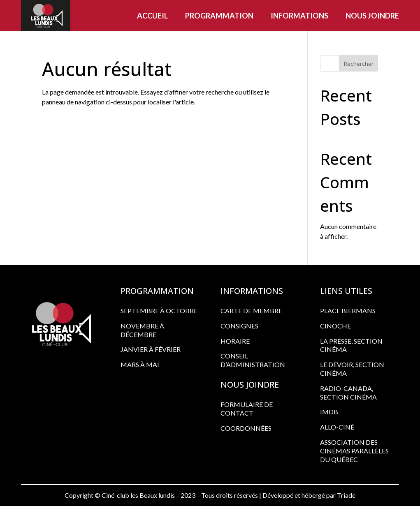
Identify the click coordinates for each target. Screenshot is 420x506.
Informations (299, 16)
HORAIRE (235, 341)
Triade (346, 495)
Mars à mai (140, 364)
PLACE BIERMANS (348, 311)
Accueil (152, 16)
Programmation (219, 16)
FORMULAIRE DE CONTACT (247, 409)
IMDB (329, 412)
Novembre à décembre (142, 330)
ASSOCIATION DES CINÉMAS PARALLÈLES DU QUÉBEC (354, 451)
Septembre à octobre (159, 311)
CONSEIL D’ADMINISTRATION (253, 360)
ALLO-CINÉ (337, 427)
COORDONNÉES (246, 428)
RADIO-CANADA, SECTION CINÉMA (348, 393)
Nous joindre (372, 16)
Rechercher (359, 64)
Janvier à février (151, 349)
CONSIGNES (239, 326)
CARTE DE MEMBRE (251, 311)
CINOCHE (335, 326)
